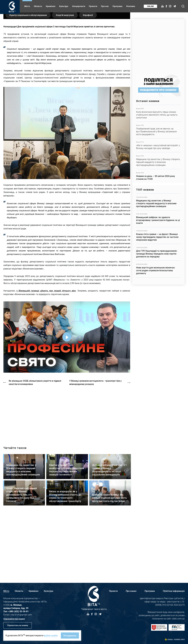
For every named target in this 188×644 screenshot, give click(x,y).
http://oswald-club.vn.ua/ (67, 477)
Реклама (131, 6)
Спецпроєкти (79, 6)
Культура (64, 6)
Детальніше (158, 113)
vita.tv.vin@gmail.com (21, 615)
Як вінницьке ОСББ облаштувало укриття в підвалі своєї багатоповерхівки (35, 446)
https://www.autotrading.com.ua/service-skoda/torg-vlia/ (158, 45)
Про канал (131, 591)
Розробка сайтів (179, 640)
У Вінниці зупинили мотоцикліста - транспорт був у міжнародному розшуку (96, 446)
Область (38, 6)
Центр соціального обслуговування (29, 78)
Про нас (105, 6)
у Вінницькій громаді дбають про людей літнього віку (46, 354)
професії (90, 78)
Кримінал (51, 6)
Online (150, 6)
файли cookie (51, 635)
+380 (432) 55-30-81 (18, 611)
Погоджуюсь (70, 636)
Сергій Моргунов (66, 78)
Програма (118, 6)
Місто (27, 6)
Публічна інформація (174, 591)
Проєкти (93, 6)
